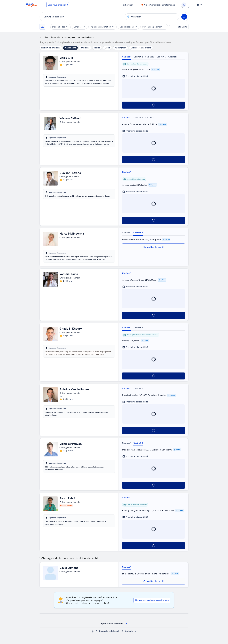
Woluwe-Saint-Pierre (141, 48)
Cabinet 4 (161, 57)
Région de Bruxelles (51, 48)
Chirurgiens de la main (110, 631)
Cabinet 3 (150, 57)
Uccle (107, 48)
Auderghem (120, 48)
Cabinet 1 (127, 57)
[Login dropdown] (186, 5)
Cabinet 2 (138, 57)
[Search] (184, 17)
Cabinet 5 (173, 57)
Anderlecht (70, 48)
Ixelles (97, 48)
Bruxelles (85, 48)
